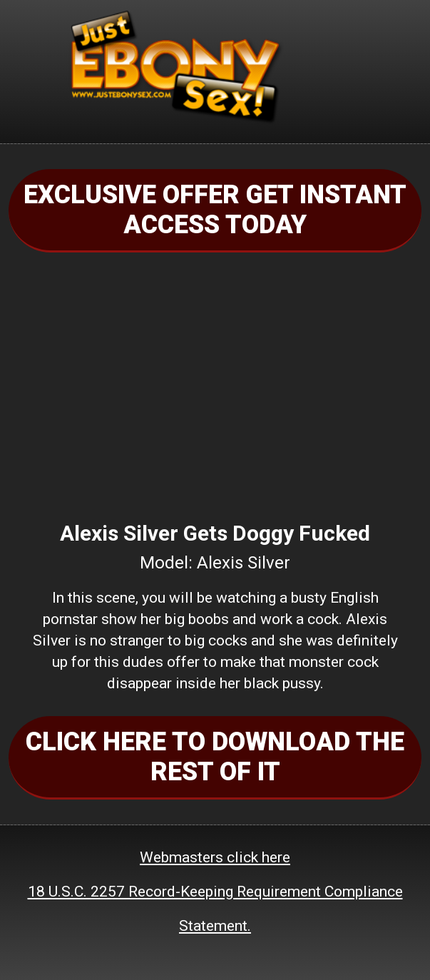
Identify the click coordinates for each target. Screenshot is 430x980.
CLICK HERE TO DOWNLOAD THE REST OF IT (215, 756)
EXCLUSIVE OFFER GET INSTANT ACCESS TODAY (215, 209)
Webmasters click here (215, 857)
